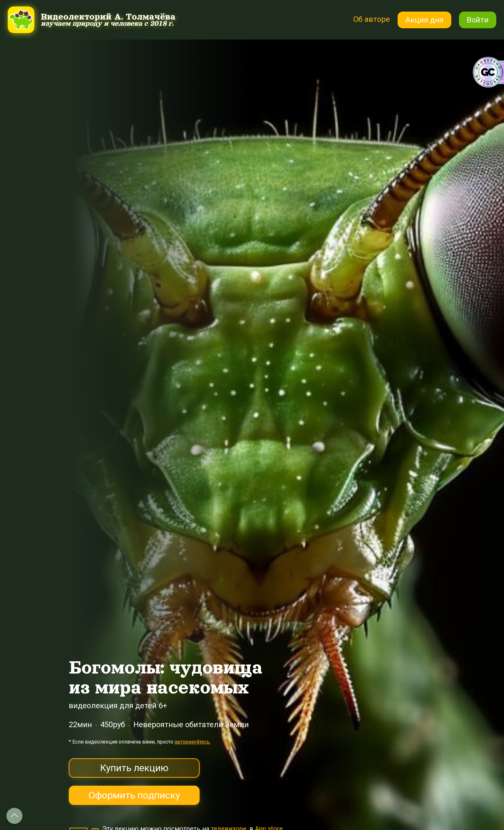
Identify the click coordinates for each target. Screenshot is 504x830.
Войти (478, 20)
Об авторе (372, 19)
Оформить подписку (134, 795)
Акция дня (424, 20)
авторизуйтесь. (193, 742)
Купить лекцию (134, 768)
